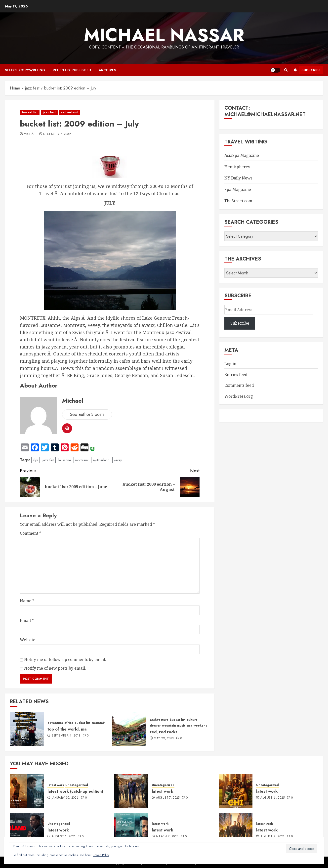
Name (27, 601)
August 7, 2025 (168, 798)
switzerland (70, 112)
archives (107, 70)
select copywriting (25, 70)
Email (27, 620)
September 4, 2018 (66, 736)
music (181, 726)
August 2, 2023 (273, 837)
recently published (72, 70)
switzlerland (101, 460)
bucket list (30, 112)
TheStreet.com (238, 201)
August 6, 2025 (273, 798)
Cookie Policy (101, 855)
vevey (118, 460)
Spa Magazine (238, 189)
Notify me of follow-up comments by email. (65, 659)
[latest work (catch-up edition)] (27, 791)
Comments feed (239, 385)
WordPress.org (239, 396)
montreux (82, 460)
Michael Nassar (164, 35)
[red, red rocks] (129, 729)
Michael (30, 134)
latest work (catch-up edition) (75, 791)
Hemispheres (237, 167)
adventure (55, 723)
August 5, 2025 (64, 837)
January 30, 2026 (65, 798)
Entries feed (236, 375)
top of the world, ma (67, 729)
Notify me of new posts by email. (55, 668)
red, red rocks (164, 732)
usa (190, 726)
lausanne (65, 460)
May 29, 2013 (164, 738)
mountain (99, 723)
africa (69, 723)
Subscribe (306, 70)
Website (28, 640)
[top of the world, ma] (27, 729)
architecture (159, 720)
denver (155, 726)
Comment (31, 533)
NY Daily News (238, 178)
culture (192, 720)
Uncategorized (77, 785)
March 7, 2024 (167, 837)
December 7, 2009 (57, 134)
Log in (230, 364)
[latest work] (131, 791)
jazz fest (49, 112)
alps (36, 460)
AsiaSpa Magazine (242, 155)
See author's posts (87, 414)
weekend (201, 726)
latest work (56, 785)
